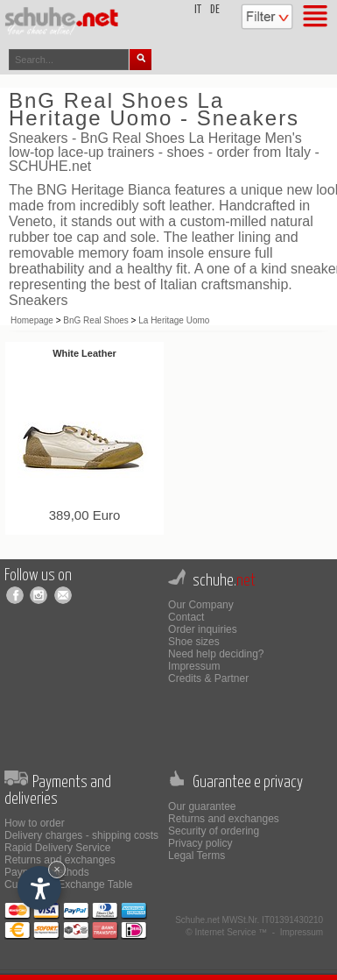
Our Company (201, 605)
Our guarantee (202, 806)
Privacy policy (200, 843)
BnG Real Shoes (96, 320)
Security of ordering (214, 831)
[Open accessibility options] (39, 888)
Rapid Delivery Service (57, 848)
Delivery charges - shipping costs (81, 835)
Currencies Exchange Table (69, 884)
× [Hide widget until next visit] (57, 869)
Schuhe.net (197, 920)
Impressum (194, 666)
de (215, 10)
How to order (35, 823)
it (198, 10)
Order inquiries (203, 629)
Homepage (32, 320)
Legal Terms (197, 856)
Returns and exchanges (60, 860)
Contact (186, 617)
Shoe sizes (194, 642)
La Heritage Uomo (174, 320)
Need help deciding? (216, 654)
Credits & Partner (208, 678)
